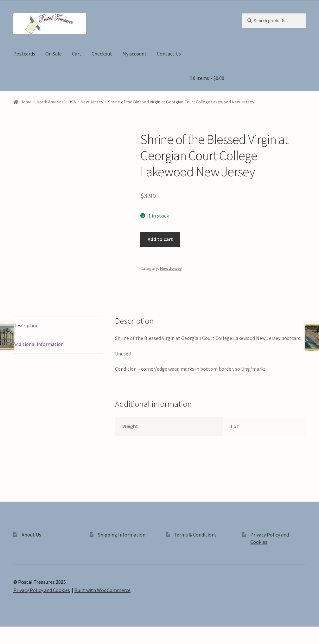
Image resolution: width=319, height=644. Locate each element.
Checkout (102, 54)
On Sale (54, 54)
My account (134, 54)
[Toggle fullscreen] (22, 632)
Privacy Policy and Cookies (42, 590)
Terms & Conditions (195, 535)
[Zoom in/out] (7, 632)
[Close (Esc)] (53, 632)
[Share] (38, 632)
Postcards (24, 54)
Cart (77, 54)
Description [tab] (26, 325)
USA (72, 102)
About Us (31, 535)
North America (50, 102)
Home (26, 102)
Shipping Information (122, 535)
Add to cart (160, 239)
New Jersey (92, 102)
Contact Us (169, 54)
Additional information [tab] (38, 344)
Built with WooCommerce (102, 590)
